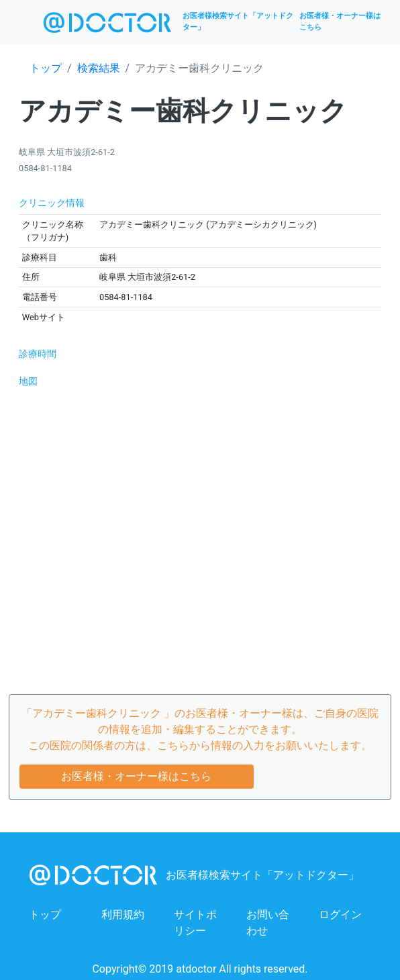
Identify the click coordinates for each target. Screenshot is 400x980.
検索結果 (99, 68)
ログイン (340, 915)
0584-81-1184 (45, 168)
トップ (46, 68)
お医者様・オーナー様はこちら (340, 21)
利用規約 (123, 915)
